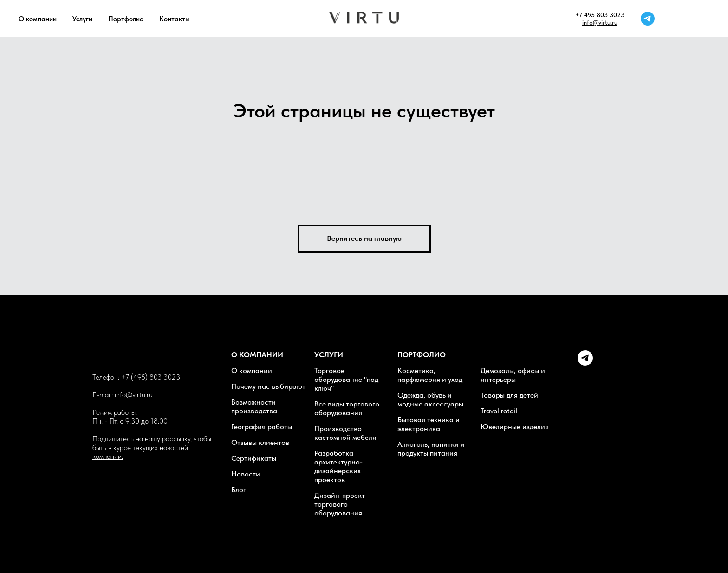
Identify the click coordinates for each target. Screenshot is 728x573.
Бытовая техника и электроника (429, 424)
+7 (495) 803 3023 (151, 377)
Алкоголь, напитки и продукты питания (431, 449)
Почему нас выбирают (268, 386)
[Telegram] (585, 363)
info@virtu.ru (600, 22)
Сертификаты (254, 458)
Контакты (175, 19)
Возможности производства (254, 406)
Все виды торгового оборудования (347, 408)
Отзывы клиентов (260, 442)
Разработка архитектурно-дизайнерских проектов (338, 466)
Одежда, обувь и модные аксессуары (430, 399)
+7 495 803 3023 (600, 15)
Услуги (82, 19)
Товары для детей (509, 395)
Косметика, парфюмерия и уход (430, 375)
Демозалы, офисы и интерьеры (513, 375)
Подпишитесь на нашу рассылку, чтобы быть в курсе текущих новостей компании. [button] (152, 447)
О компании (38, 19)
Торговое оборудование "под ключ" (346, 379)
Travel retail (499, 411)
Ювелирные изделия (515, 427)
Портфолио (126, 19)
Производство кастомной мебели (345, 433)
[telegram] (648, 19)
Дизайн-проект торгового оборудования (340, 504)
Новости (246, 474)
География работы (262, 427)
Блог (239, 490)
